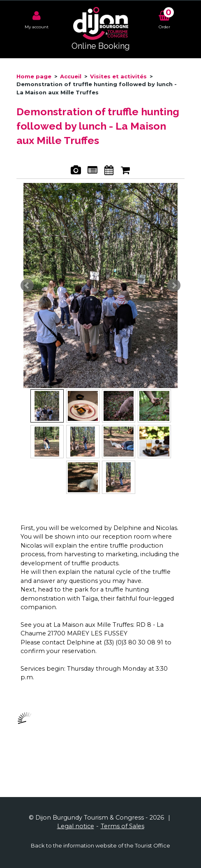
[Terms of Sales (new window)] (122, 826)
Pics (76, 171)
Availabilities (109, 171)
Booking (125, 171)
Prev (27, 286)
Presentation (92, 171)
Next (174, 286)
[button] (164, 19)
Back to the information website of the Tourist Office (100, 845)
